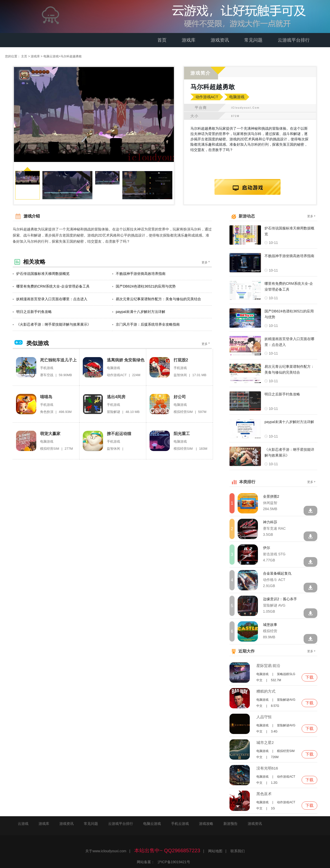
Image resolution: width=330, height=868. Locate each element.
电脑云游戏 (51, 56)
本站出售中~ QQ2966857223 (167, 851)
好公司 (180, 397)
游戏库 (189, 40)
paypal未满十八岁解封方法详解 (139, 312)
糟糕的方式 (266, 691)
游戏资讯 (220, 40)
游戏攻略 (206, 824)
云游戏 (23, 824)
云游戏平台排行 (294, 40)
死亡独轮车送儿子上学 (58, 361)
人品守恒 (264, 717)
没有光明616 (267, 768)
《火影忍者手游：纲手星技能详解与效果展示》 (52, 325)
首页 (162, 40)
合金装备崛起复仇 (277, 574)
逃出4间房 (116, 397)
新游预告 (230, 824)
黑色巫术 (264, 794)
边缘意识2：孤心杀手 (280, 599)
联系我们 (238, 851)
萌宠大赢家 (50, 434)
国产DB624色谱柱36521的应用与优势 (144, 287)
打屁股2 (181, 360)
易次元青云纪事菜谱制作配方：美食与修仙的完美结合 (157, 299)
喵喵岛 (46, 397)
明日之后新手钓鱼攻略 (32, 312)
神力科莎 (270, 522)
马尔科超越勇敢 (71, 56)
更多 (206, 262)
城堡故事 (270, 625)
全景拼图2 (271, 497)
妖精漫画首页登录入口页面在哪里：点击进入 (50, 299)
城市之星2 (265, 743)
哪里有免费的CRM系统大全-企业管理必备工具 (51, 287)
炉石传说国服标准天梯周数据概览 (41, 274)
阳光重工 (182, 434)
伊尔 (267, 548)
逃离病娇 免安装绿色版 (126, 361)
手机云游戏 (180, 824)
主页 (24, 56)
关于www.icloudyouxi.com (106, 851)
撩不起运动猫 (119, 434)
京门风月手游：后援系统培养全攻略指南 (146, 325)
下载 (309, 678)
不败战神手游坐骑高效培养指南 (139, 274)
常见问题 (253, 40)
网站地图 (215, 851)
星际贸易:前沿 (268, 666)
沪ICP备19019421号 (174, 862)
